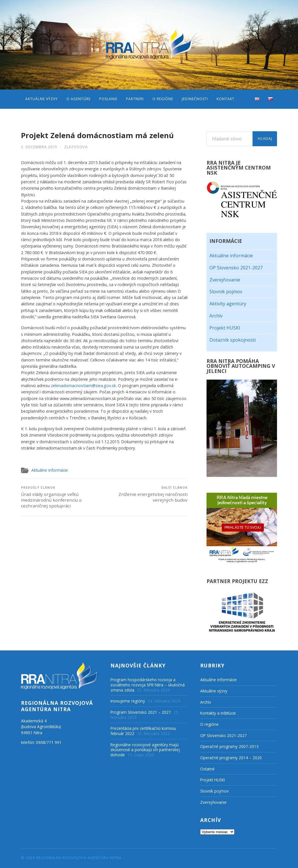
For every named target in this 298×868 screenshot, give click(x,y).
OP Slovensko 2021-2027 (236, 268)
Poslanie (108, 99)
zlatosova (76, 147)
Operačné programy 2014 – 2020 (231, 758)
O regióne (163, 99)
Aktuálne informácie (50, 470)
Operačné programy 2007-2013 (229, 746)
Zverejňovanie (225, 280)
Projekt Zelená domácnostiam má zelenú (97, 135)
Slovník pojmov (226, 292)
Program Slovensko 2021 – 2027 (141, 712)
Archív (216, 316)
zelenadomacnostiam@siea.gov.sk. (84, 386)
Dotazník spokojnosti (233, 340)
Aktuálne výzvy (42, 99)
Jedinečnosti (195, 99)
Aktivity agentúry (228, 304)
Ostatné (207, 769)
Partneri (135, 99)
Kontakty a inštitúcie (218, 713)
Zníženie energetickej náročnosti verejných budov (147, 494)
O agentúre (79, 99)
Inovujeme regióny (128, 701)
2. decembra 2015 (39, 147)
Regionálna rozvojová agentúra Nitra (79, 858)
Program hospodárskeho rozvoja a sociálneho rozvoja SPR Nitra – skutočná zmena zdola (148, 685)
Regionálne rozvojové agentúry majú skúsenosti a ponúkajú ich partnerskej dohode (145, 750)
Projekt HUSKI (225, 328)
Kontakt (226, 99)
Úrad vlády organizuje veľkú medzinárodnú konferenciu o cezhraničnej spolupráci (62, 497)
